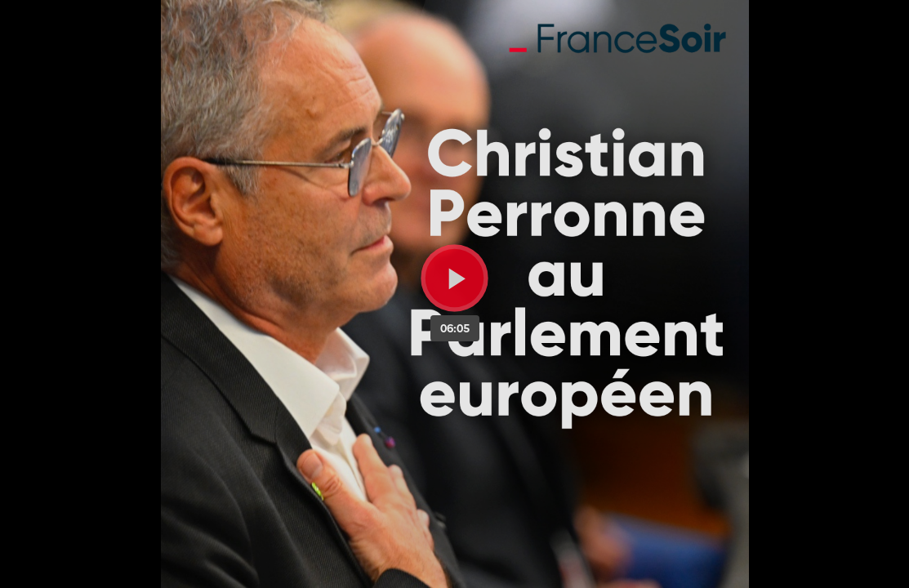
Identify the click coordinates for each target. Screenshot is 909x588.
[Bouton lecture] (454, 278)
